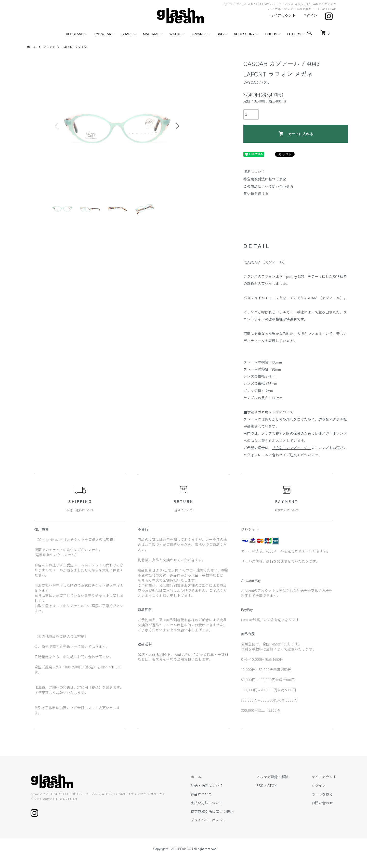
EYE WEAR (103, 34)
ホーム (31, 47)
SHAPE (127, 34)
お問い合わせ (322, 803)
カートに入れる (296, 133)
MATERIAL (151, 34)
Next (177, 126)
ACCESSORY (244, 34)
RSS (260, 785)
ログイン (310, 15)
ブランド (49, 47)
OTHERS (294, 34)
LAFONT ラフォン (75, 47)
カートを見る (322, 794)
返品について (254, 172)
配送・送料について (207, 785)
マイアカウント (283, 15)
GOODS (271, 34)
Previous (57, 126)
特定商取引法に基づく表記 (265, 179)
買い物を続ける (256, 193)
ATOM (272, 785)
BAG (220, 34)
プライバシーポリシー (208, 820)
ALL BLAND (75, 34)
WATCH (175, 34)
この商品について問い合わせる (268, 186)
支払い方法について (207, 803)
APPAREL (199, 34)
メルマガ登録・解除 (272, 777)
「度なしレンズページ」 (292, 448)
